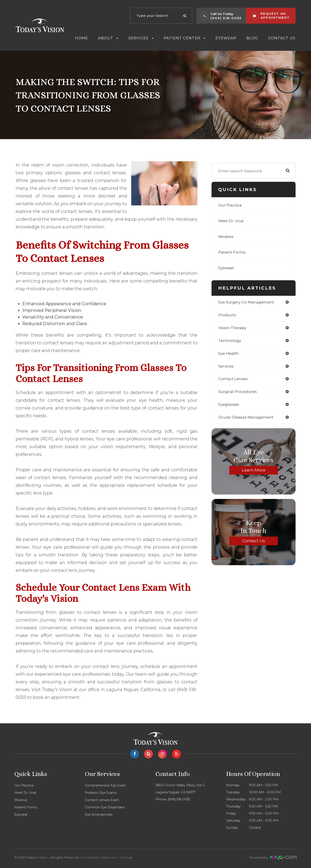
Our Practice (231, 205)
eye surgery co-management (248, 302)
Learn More (253, 472)
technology (230, 341)
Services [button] (141, 38)
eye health (229, 354)
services (227, 367)
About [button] (108, 38)
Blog (252, 38)
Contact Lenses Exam (103, 800)
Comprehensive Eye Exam (106, 785)
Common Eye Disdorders (105, 807)
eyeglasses (229, 406)
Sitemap (126, 857)
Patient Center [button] (185, 38)
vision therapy (233, 328)
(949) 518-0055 (226, 18)
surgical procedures (238, 393)
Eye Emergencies (99, 815)
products (227, 315)
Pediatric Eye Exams (102, 793)
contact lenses (234, 380)
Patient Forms (232, 252)
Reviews (227, 237)
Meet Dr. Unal (232, 221)
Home (81, 38)
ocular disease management (247, 419)
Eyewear (226, 38)
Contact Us (282, 38)
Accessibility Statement (99, 857)
